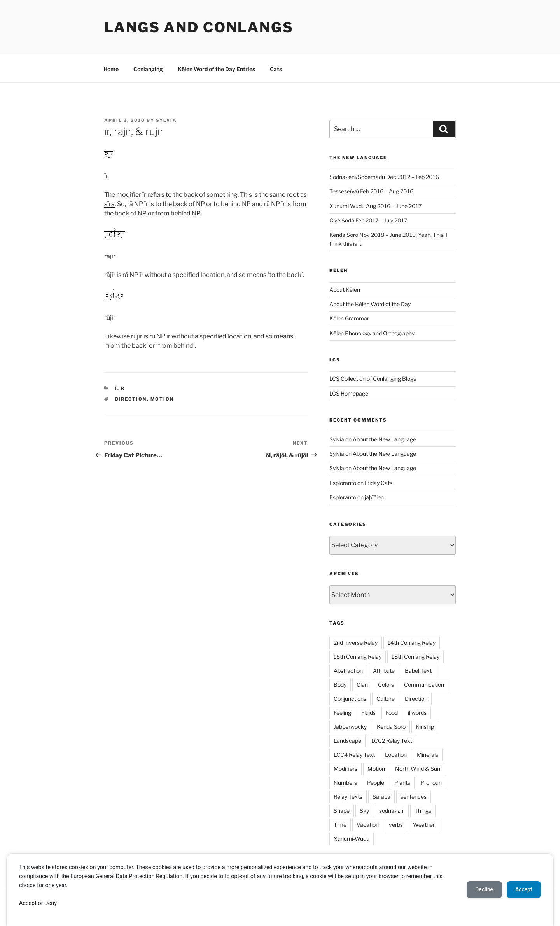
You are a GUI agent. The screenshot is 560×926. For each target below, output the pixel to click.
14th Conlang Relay (412, 643)
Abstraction (348, 671)
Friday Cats (379, 483)
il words (417, 713)
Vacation (368, 825)
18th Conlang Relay (416, 657)
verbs (396, 825)
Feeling (342, 713)
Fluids (368, 713)
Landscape (347, 741)
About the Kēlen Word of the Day (370, 304)
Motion (162, 399)
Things (423, 811)
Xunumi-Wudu (352, 839)
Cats (276, 69)
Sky (364, 811)
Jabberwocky (350, 727)
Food (392, 713)
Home (111, 69)
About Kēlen (345, 290)
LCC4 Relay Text (354, 755)
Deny (51, 903)
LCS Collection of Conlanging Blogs (373, 379)
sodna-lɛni (392, 811)
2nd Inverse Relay (356, 643)
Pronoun (431, 783)
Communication (424, 685)
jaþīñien (374, 497)
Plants (402, 783)
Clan (362, 685)
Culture (386, 699)
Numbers (345, 783)
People (376, 783)
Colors (386, 685)
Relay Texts (348, 797)
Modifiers (346, 769)
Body (340, 685)
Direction (131, 399)
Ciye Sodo (342, 220)
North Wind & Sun (418, 769)
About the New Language (384, 439)
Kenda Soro (344, 235)
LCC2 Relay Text (392, 741)
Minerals (428, 755)
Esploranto (343, 483)
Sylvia (166, 120)
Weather (424, 825)
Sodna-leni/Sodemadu (357, 177)
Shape (342, 811)
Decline (482, 889)
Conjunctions (350, 699)
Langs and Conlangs (199, 27)
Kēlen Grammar (349, 318)
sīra (109, 204)
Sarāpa (381, 797)
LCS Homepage (349, 393)
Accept (28, 903)
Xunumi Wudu (347, 206)
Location (396, 755)
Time (340, 825)
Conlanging (148, 69)
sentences (414, 797)
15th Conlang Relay (358, 657)
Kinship (425, 727)
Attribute (384, 671)
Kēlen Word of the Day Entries (216, 69)
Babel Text (418, 671)
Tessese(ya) (344, 191)
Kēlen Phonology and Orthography (372, 333)
